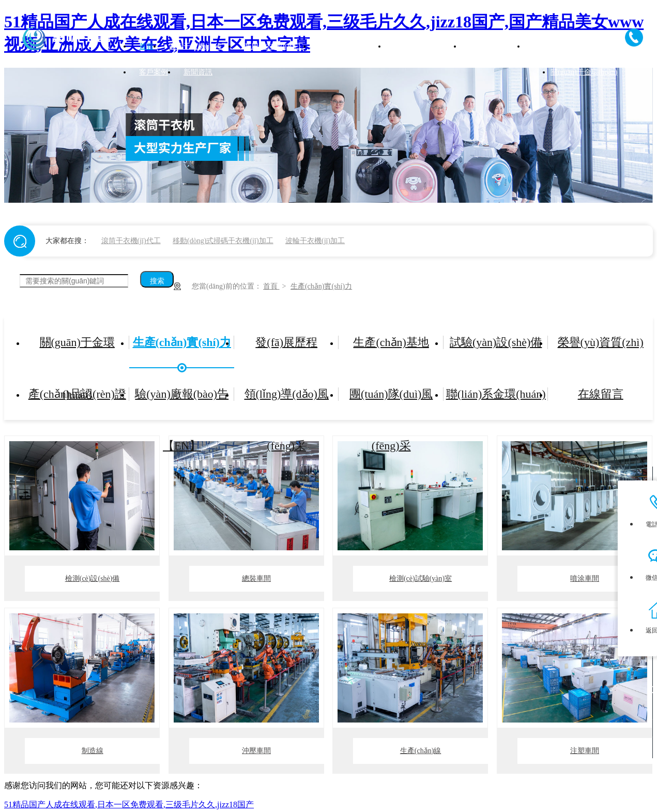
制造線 (93, 751)
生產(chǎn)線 (421, 751)
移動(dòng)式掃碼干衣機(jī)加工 (223, 241)
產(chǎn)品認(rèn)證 (77, 394)
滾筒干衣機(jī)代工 (131, 241)
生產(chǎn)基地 (391, 342)
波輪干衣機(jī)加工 (315, 241)
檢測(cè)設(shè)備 (93, 578)
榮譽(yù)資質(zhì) (601, 342)
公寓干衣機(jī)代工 (424, 46)
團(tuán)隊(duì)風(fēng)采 (391, 404)
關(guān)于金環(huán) (584, 72)
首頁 (146, 46)
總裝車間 (256, 578)
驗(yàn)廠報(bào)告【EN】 (182, 404)
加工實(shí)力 (554, 46)
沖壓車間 (256, 751)
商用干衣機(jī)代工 (274, 46)
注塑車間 (585, 751)
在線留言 (601, 394)
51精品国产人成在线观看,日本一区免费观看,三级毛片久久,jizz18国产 (129, 805)
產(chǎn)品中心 (494, 46)
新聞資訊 (198, 72)
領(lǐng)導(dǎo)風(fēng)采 (287, 404)
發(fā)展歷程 (286, 342)
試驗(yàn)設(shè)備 (496, 342)
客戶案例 (154, 72)
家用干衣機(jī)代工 (199, 46)
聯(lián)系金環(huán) (496, 394)
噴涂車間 (585, 578)
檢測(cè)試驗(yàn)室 (421, 578)
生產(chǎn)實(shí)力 (321, 286)
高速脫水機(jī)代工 (349, 46)
